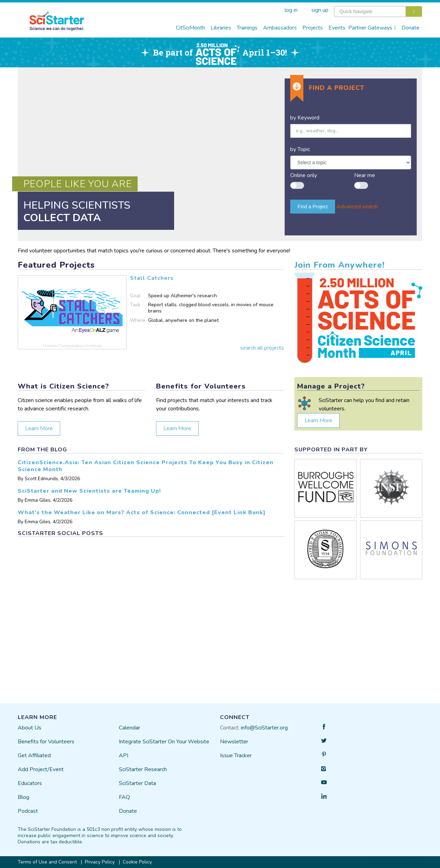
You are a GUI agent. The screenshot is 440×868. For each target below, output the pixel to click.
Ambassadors (280, 28)
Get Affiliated (34, 756)
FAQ (124, 797)
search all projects (262, 348)
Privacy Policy (100, 862)
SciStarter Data (137, 783)
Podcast (28, 811)
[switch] (297, 182)
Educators (30, 783)
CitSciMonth (190, 28)
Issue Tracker (236, 756)
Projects (313, 28)
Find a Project (312, 207)
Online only (304, 175)
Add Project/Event (41, 769)
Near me (365, 175)
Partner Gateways (372, 28)
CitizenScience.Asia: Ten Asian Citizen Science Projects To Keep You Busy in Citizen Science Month (146, 466)
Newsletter (234, 742)
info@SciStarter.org (264, 728)
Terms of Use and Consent (47, 862)
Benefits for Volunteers (46, 742)
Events (337, 28)
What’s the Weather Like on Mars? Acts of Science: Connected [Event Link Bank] (142, 512)
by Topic (300, 149)
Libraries (221, 28)
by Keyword (305, 118)
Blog (23, 797)
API (124, 756)
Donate (410, 28)
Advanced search (357, 207)
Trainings (247, 28)
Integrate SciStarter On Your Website (164, 742)
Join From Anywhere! (340, 265)
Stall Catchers (152, 278)
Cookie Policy (137, 862)
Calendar (129, 728)
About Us (30, 728)
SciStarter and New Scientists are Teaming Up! (89, 491)
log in (291, 10)
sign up (320, 10)
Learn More (39, 428)
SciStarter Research (143, 769)
